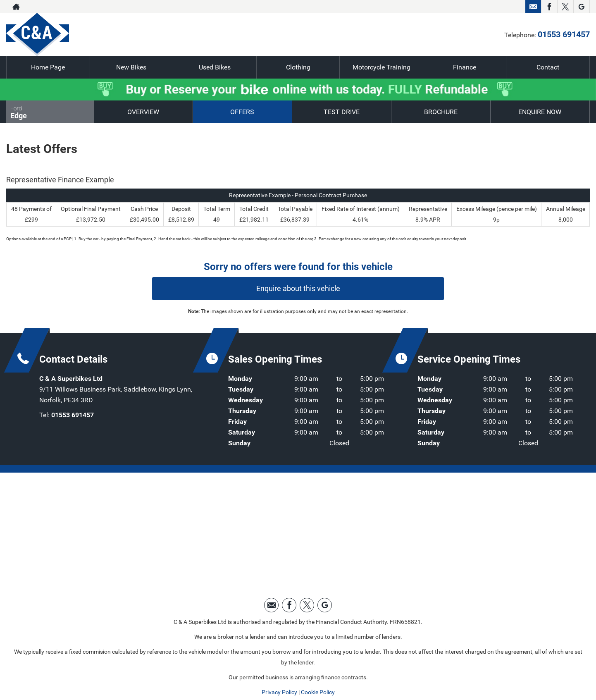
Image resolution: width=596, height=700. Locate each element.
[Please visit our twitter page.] (565, 7)
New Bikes (131, 67)
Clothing (298, 67)
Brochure (441, 112)
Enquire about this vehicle (298, 288)
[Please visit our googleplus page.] (581, 7)
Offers (242, 112)
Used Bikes (215, 67)
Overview (143, 112)
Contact (548, 67)
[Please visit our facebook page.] (549, 7)
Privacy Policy (279, 692)
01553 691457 (491, 7)
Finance (465, 67)
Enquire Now (540, 112)
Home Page (48, 67)
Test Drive (342, 112)
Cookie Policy (318, 692)
